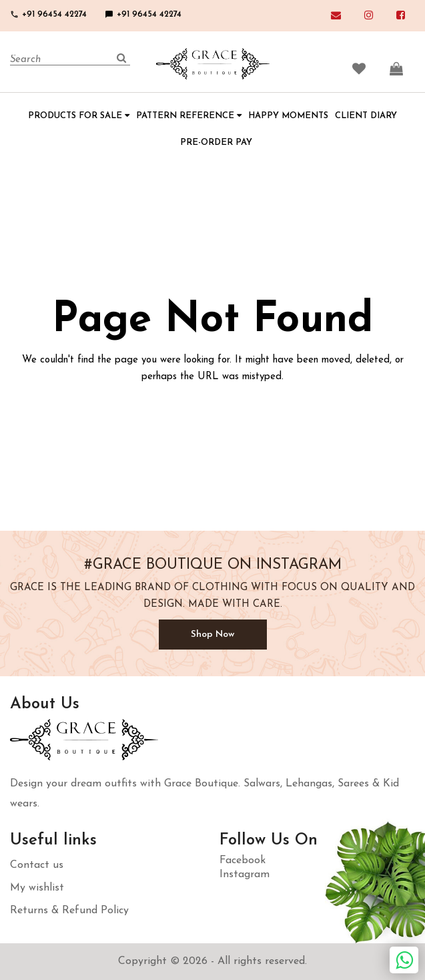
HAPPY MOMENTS (288, 116)
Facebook (243, 861)
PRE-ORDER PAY (216, 143)
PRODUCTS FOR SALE (79, 116)
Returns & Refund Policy (69, 911)
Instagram (245, 875)
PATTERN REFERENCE (189, 116)
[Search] (70, 60)
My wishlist (37, 888)
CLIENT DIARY (366, 116)
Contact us (37, 865)
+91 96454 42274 (48, 14)
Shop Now (212, 635)
